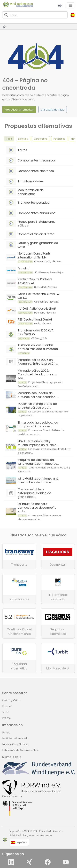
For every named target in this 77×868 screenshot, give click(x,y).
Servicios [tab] (23, 139)
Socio (6, 712)
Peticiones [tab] (59, 139)
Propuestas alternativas (19, 109)
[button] (73, 15)
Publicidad (15, 835)
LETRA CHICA (30, 831)
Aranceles (58, 831)
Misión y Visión (11, 700)
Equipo (7, 706)
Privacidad (45, 831)
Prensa (6, 718)
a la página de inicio (53, 109)
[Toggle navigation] (71, 5)
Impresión (15, 831)
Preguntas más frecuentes (38, 835)
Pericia (6, 732)
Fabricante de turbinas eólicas (21, 750)
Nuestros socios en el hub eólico (38, 535)
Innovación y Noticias (15, 744)
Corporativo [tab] (41, 139)
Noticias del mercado (15, 738)
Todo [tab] (9, 139)
